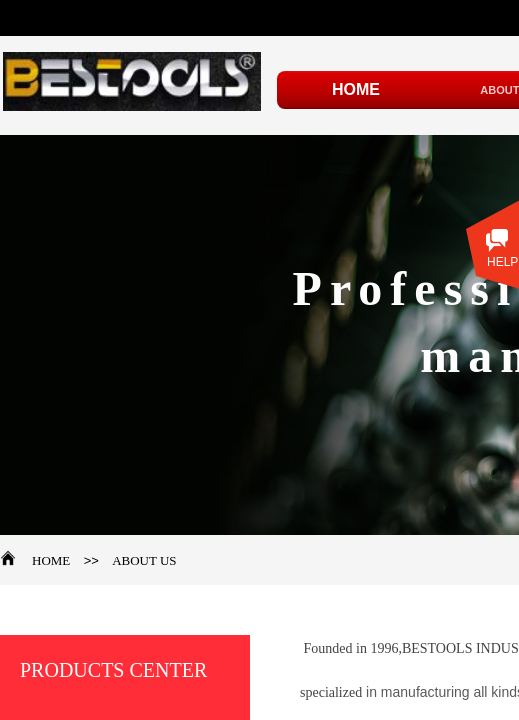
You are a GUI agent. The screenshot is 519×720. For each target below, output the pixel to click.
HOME (51, 560)
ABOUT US (144, 560)
